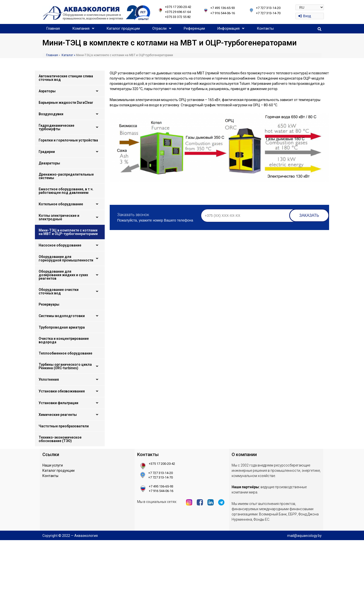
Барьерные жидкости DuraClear (66, 103)
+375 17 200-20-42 (178, 7)
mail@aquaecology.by (304, 536)
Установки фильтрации (70, 403)
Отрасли (162, 28)
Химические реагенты (70, 415)
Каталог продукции (123, 28)
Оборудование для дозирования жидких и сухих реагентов (70, 275)
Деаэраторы (49, 163)
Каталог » (68, 55)
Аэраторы (70, 91)
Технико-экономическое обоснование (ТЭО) (60, 439)
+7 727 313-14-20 (268, 8)
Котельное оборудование (70, 204)
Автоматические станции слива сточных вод (66, 78)
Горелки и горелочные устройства (68, 140)
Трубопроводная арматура (62, 327)
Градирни (70, 152)
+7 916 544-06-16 (223, 13)
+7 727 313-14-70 (268, 13)
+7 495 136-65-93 (223, 8)
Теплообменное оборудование (65, 353)
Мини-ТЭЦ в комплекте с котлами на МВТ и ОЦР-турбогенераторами (68, 232)
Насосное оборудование (70, 245)
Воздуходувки (70, 114)
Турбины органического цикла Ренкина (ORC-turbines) (70, 366)
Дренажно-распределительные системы (66, 176)
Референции (194, 28)
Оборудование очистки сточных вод (70, 291)
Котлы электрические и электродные (70, 217)
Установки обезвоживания (70, 391)
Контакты (265, 28)
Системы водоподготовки (70, 316)
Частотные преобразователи (64, 426)
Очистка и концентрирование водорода (64, 340)
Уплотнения (70, 379)
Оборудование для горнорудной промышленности (70, 258)
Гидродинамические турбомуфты (70, 127)
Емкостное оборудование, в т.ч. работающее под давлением (66, 191)
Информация (231, 28)
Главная (53, 28)
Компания (83, 28)
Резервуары (49, 304)
